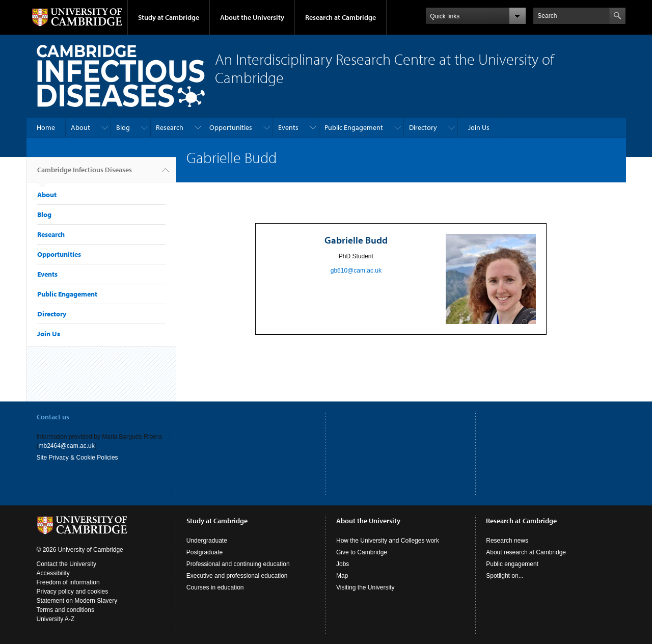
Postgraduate (205, 552)
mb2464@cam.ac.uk (67, 446)
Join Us (479, 127)
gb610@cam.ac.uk (356, 271)
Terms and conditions (65, 610)
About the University (252, 17)
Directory (423, 127)
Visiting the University (365, 587)
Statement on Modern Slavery (77, 601)
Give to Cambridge (362, 552)
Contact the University (66, 564)
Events (288, 127)
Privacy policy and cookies (73, 592)
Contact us (53, 417)
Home (46, 127)
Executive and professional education (237, 576)
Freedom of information (68, 582)
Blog (123, 127)
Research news (507, 541)
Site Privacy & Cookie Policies (77, 458)
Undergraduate (207, 541)
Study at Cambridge (169, 17)
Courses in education (215, 587)
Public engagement (512, 564)
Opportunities (231, 127)
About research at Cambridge (526, 552)
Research (170, 127)
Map (342, 576)
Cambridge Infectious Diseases (85, 174)
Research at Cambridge (341, 17)
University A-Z (56, 619)
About (80, 127)
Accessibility (53, 573)
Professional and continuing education (238, 564)
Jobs (343, 564)
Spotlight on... (505, 576)
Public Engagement (354, 127)
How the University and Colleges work (388, 541)
